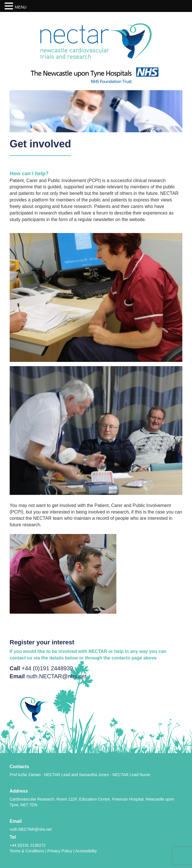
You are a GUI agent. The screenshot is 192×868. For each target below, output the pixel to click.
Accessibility (86, 851)
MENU (21, 7)
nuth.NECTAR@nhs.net (56, 676)
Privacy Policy (60, 851)
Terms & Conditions (27, 851)
